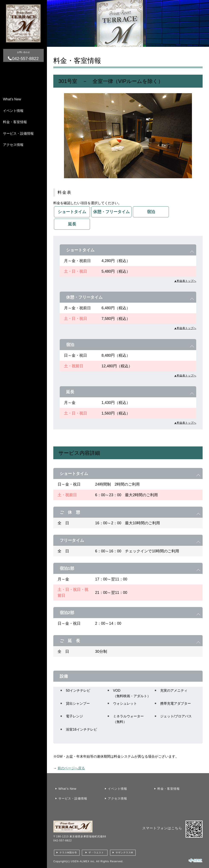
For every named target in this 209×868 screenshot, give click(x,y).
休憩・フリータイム (111, 212)
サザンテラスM (124, 852)
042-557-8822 (63, 841)
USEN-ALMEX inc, (83, 861)
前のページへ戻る (71, 768)
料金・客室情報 (15, 122)
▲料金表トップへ (185, 281)
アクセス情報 (13, 145)
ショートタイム (72, 212)
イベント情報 (13, 111)
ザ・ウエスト (96, 852)
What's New (12, 99)
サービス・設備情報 (18, 133)
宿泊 (151, 212)
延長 (72, 224)
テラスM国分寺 (68, 852)
